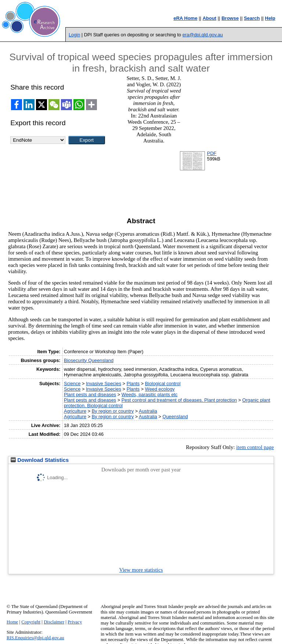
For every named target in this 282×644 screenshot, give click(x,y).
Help (270, 18)
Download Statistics (40, 460)
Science (72, 383)
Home (12, 622)
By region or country (113, 411)
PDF (212, 153)
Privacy (75, 622)
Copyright (31, 622)
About (210, 18)
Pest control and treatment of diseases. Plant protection (179, 400)
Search (252, 18)
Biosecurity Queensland (89, 360)
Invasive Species (104, 383)
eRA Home (185, 18)
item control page (255, 447)
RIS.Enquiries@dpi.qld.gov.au (35, 638)
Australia (148, 411)
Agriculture (75, 411)
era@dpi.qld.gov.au (203, 35)
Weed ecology (160, 389)
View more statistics (141, 570)
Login (74, 35)
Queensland (175, 417)
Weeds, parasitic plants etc (150, 395)
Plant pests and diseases (90, 395)
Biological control (163, 383)
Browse (230, 18)
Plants (133, 383)
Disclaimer (54, 622)
